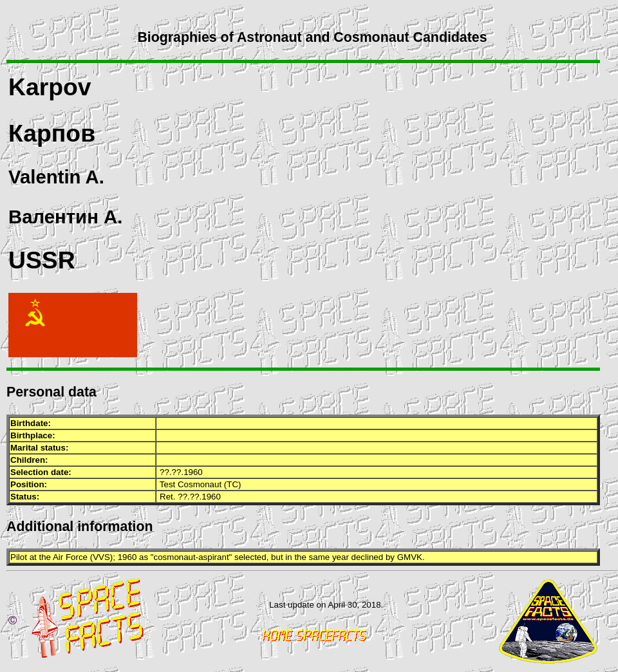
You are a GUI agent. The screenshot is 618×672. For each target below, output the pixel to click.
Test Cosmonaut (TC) (201, 484)
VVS (101, 557)
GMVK (410, 557)
